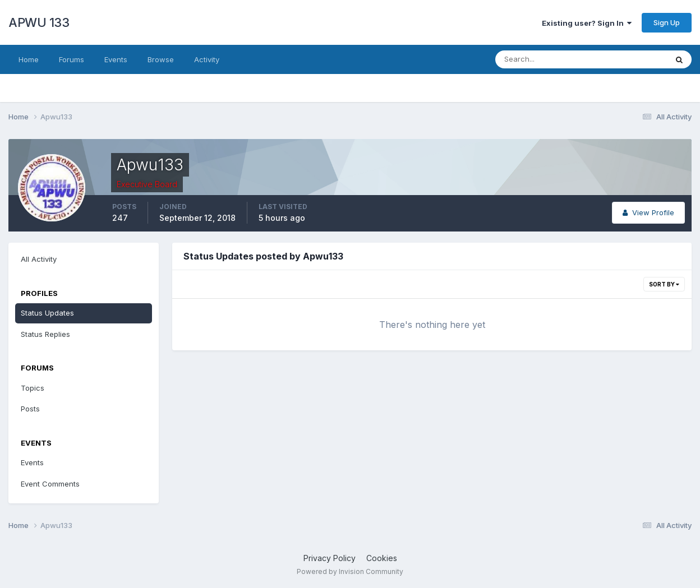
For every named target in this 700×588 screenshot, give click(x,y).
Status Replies (45, 334)
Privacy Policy (330, 558)
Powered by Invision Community (350, 571)
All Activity (39, 259)
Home (29, 59)
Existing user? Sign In (587, 23)
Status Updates (47, 313)
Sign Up (667, 22)
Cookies (382, 558)
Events (116, 59)
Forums (72, 59)
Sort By (664, 284)
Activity (207, 59)
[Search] (545, 59)
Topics (33, 388)
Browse (161, 59)
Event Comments (50, 484)
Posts (30, 409)
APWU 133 (39, 22)
